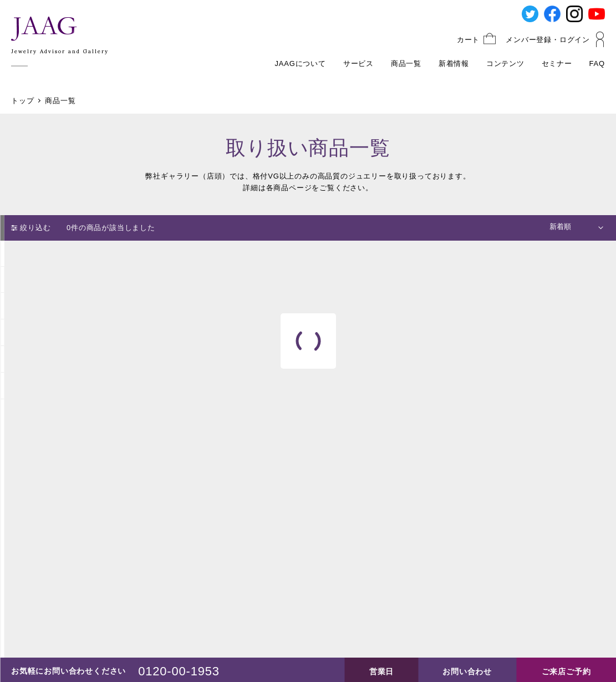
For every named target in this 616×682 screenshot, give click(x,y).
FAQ (597, 63)
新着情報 (454, 63)
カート (468, 40)
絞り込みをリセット (72, 430)
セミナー (557, 63)
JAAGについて (301, 63)
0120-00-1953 (179, 671)
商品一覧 (406, 63)
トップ (22, 101)
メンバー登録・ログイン (548, 40)
